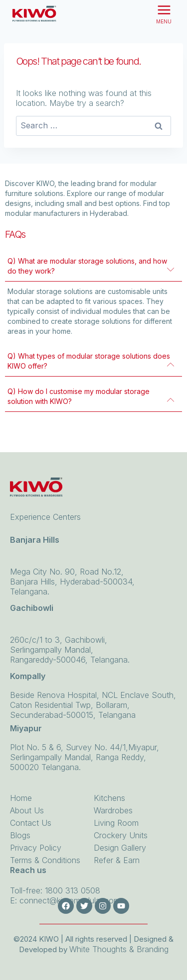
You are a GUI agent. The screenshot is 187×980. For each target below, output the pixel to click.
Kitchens (109, 816)
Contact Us (31, 841)
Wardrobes (113, 829)
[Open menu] (164, 14)
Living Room (116, 841)
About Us (27, 829)
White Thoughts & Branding (119, 949)
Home (21, 816)
